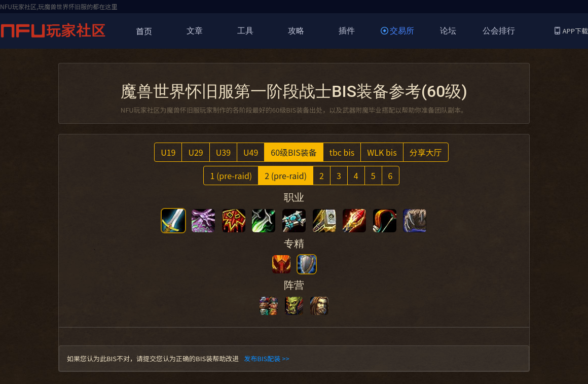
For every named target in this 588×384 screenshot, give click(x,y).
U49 (251, 152)
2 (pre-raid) (286, 176)
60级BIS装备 (294, 152)
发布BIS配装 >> (266, 358)
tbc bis (342, 152)
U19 (168, 152)
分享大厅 (426, 152)
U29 (195, 152)
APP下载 (571, 31)
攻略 (296, 31)
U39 (223, 152)
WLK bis (382, 152)
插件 (347, 31)
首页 (144, 31)
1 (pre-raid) (231, 176)
